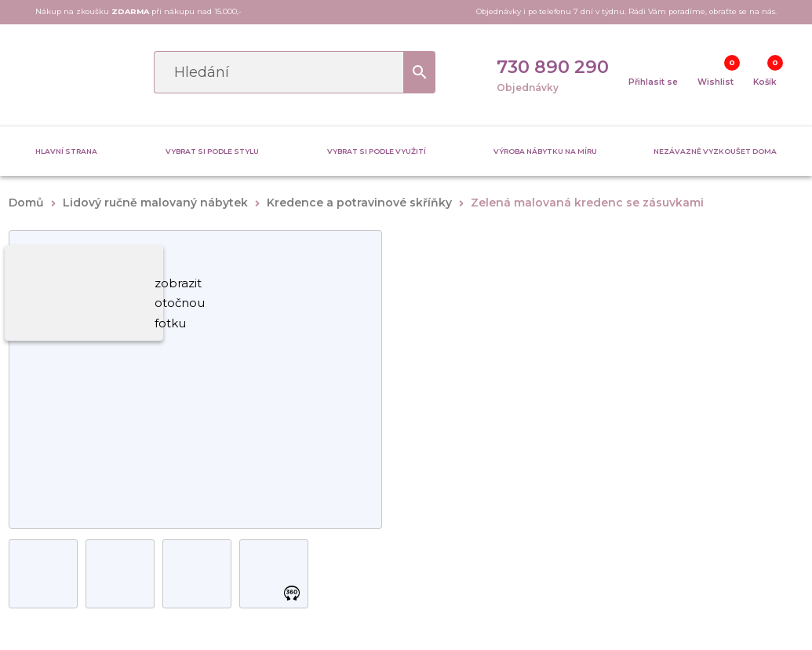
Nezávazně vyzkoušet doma (715, 151)
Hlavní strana (66, 151)
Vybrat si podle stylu (212, 151)
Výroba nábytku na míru (545, 151)
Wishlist (716, 82)
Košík (765, 82)
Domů (26, 203)
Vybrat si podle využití (377, 151)
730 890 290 (553, 67)
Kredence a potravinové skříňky (359, 203)
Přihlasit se (653, 82)
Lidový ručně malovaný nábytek (155, 203)
